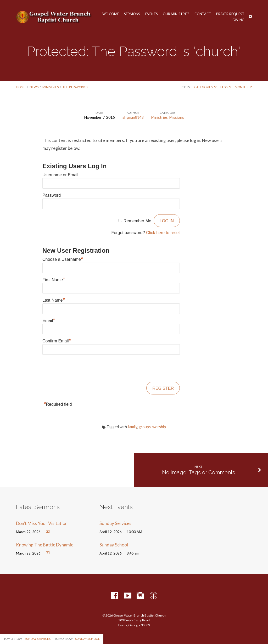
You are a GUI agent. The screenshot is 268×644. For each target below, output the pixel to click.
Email (49, 321)
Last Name (54, 300)
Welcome (111, 14)
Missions (177, 117)
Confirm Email (57, 341)
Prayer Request (230, 14)
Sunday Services (115, 523)
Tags (226, 87)
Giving (238, 20)
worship (159, 427)
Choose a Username (63, 259)
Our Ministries (176, 14)
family (132, 427)
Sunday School (114, 545)
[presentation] (82, 369)
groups (145, 427)
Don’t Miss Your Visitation (42, 523)
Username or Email (60, 175)
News (34, 87)
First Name (54, 280)
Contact (203, 14)
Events (152, 14)
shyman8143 (133, 117)
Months (243, 87)
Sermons (132, 14)
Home (21, 87)
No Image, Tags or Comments (199, 472)
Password (52, 195)
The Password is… (76, 87)
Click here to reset (163, 233)
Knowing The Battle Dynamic (44, 545)
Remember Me (137, 221)
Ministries (51, 87)
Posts (185, 87)
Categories (205, 87)
